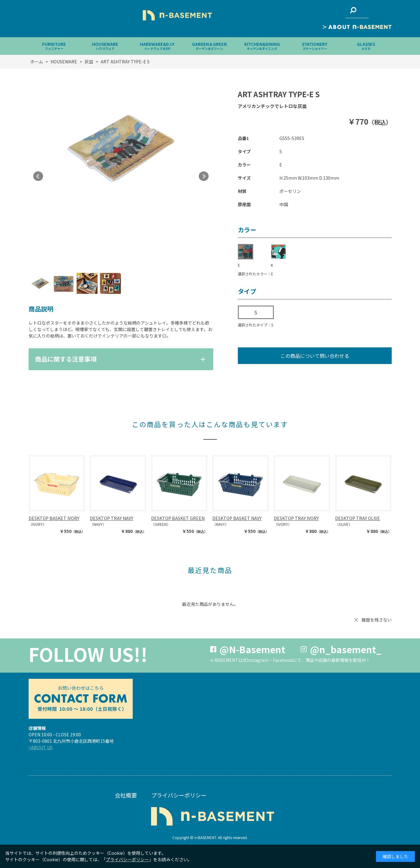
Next (204, 176)
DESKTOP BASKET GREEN (178, 518)
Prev (38, 176)
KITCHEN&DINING (262, 46)
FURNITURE (54, 46)
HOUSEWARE (105, 46)
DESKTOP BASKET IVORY (54, 518)
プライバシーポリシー (179, 795)
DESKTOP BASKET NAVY (237, 518)
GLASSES (366, 46)
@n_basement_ (346, 649)
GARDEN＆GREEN (209, 46)
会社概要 (126, 795)
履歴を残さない (377, 620)
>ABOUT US (41, 747)
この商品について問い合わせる (315, 356)
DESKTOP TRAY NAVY (112, 518)
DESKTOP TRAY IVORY (296, 518)
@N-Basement (252, 649)
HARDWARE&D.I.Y (157, 46)
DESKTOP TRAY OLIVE (358, 518)
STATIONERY (315, 46)
